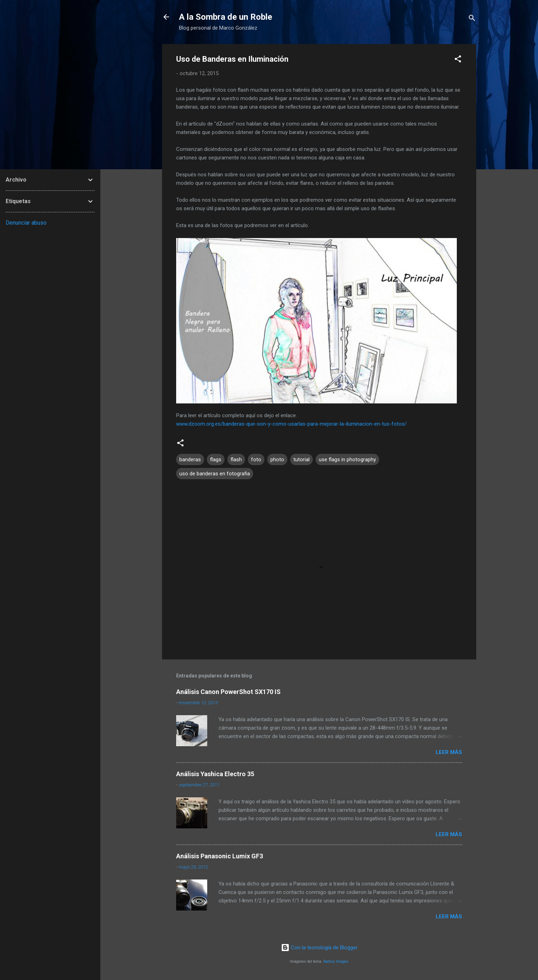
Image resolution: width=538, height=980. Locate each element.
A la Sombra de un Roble (226, 17)
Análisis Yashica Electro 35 (215, 774)
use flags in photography (347, 459)
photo (277, 459)
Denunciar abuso (26, 223)
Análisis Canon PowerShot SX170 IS (228, 692)
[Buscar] (472, 19)
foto (256, 459)
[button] (458, 60)
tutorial (301, 459)
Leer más (449, 752)
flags (216, 459)
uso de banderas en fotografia (215, 474)
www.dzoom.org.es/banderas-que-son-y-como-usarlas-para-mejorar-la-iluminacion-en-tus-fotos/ (291, 424)
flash (236, 459)
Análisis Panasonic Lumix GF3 (220, 856)
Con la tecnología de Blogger (319, 948)
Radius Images (336, 961)
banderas (190, 459)
